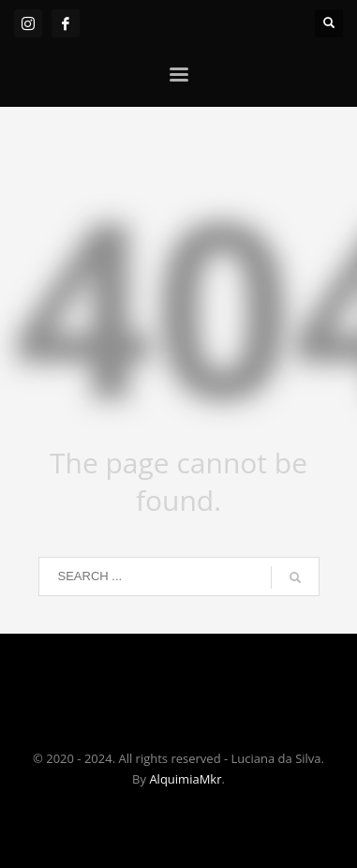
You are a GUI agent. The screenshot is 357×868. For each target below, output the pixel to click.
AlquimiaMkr (185, 779)
